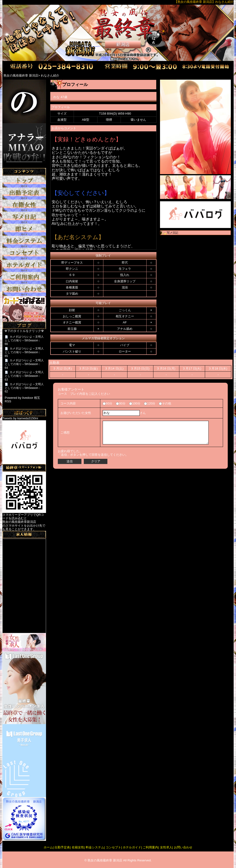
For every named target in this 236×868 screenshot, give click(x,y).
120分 (150, 403)
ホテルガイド (132, 847)
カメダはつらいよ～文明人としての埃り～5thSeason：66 (24, 340)
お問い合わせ (183, 847)
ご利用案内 (150, 847)
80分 (121, 403)
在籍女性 (78, 847)
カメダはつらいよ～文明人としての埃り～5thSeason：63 (24, 376)
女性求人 (166, 847)
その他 (165, 403)
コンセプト (113, 847)
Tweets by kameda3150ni (20, 418)
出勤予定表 (62, 847)
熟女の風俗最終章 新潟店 (105, 860)
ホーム (48, 847)
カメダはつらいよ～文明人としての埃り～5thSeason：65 (24, 352)
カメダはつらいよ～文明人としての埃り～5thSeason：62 (24, 388)
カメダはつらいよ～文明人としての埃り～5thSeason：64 (24, 364)
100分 (135, 403)
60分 (107, 403)
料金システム (95, 847)
